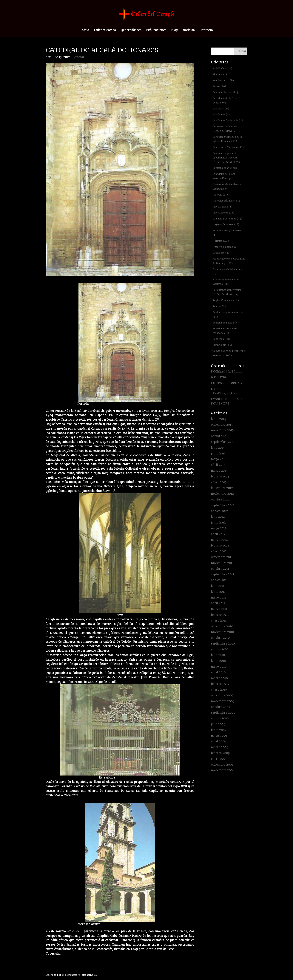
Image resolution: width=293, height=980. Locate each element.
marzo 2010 (219, 678)
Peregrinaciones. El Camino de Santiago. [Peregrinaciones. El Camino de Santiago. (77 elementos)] (229, 261)
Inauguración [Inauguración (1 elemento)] (222, 207)
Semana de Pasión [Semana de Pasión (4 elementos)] (226, 323)
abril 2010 (218, 673)
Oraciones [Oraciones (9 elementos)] (221, 253)
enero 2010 (219, 690)
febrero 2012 (220, 546)
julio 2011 (218, 586)
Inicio (85, 30)
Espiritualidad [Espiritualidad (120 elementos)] (225, 168)
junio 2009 (219, 730)
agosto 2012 (219, 511)
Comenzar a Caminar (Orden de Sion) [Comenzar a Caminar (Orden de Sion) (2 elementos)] (225, 129)
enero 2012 (219, 551)
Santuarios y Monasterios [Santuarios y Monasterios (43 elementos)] (228, 314)
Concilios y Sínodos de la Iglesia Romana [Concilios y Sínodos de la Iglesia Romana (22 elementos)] (227, 139)
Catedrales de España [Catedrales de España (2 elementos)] (228, 120)
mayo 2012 (219, 528)
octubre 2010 (220, 638)
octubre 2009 (220, 707)
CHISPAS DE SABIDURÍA (228, 383)
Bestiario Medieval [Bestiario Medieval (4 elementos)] (226, 92)
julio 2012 (218, 517)
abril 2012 (218, 534)
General (78, 57)
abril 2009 (218, 742)
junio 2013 (218, 454)
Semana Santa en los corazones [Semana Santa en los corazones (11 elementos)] (225, 331)
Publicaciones (156, 30)
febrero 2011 (220, 615)
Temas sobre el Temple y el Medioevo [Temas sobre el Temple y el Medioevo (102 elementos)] (229, 353)
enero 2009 (219, 759)
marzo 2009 (220, 747)
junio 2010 (218, 661)
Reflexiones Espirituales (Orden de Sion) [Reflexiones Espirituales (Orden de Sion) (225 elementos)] (227, 292)
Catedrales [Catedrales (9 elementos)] (221, 114)
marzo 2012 (219, 540)
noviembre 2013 (222, 430)
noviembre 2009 (223, 701)
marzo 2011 (219, 609)
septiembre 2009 (223, 713)
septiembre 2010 (223, 644)
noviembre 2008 (223, 770)
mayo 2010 (219, 667)
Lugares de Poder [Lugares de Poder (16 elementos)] (226, 224)
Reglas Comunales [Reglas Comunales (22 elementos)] (226, 300)
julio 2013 (218, 448)
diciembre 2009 (222, 696)
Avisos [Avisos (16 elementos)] (219, 86)
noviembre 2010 (222, 632)
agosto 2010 (220, 649)
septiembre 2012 (223, 505)
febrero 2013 (220, 477)
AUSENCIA (218, 377)
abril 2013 (218, 465)
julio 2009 (218, 724)
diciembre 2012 (222, 488)
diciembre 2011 (222, 557)
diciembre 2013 (222, 425)
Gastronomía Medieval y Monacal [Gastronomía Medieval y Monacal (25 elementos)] (227, 187)
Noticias (189, 30)
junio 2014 (219, 419)
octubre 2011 (220, 569)
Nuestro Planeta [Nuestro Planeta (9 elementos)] (224, 247)
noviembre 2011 (222, 563)
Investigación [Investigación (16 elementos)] (223, 213)
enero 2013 (219, 482)
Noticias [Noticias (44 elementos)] (221, 241)
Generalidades (131, 30)
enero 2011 (219, 621)
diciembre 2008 (222, 765)
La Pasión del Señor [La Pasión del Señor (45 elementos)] (227, 219)
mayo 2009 (219, 736)
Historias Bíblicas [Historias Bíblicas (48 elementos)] (226, 201)
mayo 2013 (219, 459)
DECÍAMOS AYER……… (226, 372)
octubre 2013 (220, 436)
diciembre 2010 (222, 626)
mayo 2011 (218, 598)
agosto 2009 (220, 719)
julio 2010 (218, 655)
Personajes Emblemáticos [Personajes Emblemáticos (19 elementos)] (228, 271)
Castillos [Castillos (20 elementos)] (221, 109)
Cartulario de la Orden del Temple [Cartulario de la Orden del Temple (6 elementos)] (228, 100)
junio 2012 (218, 523)
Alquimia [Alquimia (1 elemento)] (220, 74)
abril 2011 (218, 603)
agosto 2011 (219, 580)
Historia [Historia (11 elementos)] (220, 195)
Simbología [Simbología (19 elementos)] (222, 345)
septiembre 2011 (223, 574)
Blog (174, 30)
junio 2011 (218, 592)
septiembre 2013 (223, 442)
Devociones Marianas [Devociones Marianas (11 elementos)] (228, 147)
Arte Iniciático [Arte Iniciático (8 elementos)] (223, 80)
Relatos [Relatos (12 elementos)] (220, 306)
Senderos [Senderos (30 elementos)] (221, 339)
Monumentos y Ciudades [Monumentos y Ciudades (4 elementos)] (227, 233)
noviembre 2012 (222, 494)
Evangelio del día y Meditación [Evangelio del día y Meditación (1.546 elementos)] (224, 176)
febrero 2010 (220, 684)
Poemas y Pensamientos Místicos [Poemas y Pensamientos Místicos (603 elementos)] (227, 282)
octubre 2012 (220, 500)
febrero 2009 (220, 753)
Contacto (206, 30)
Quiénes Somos (105, 30)
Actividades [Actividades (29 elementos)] (222, 68)
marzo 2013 (219, 471)
